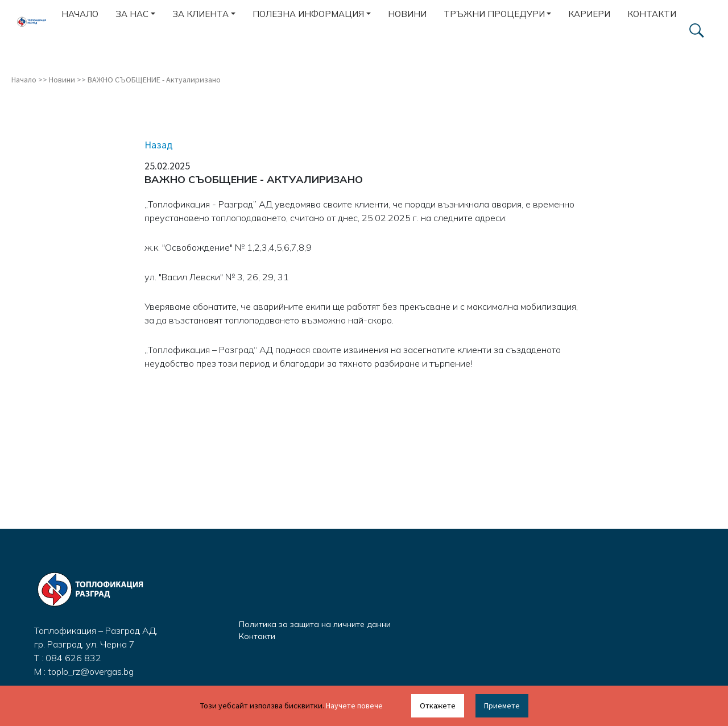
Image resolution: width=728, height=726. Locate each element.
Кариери (589, 14)
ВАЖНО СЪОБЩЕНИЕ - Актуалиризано (154, 80)
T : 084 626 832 (68, 658)
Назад (159, 145)
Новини (407, 14)
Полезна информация (308, 14)
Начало (80, 14)
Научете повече (354, 706)
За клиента (200, 14)
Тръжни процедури (494, 14)
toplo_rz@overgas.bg (91, 671)
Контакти (652, 14)
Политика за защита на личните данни (315, 624)
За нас (132, 14)
